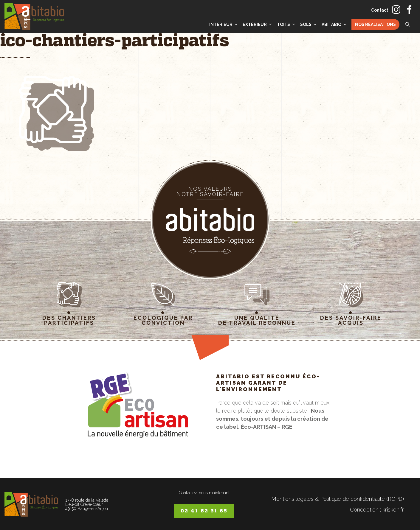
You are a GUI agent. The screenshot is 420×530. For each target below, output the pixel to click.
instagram (396, 10)
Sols (309, 24)
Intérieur (224, 24)
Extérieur (258, 24)
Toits (287, 24)
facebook (409, 10)
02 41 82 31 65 (204, 511)
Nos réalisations (375, 24)
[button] (408, 24)
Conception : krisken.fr (377, 510)
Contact (380, 10)
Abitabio (335, 24)
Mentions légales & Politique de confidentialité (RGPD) (338, 499)
